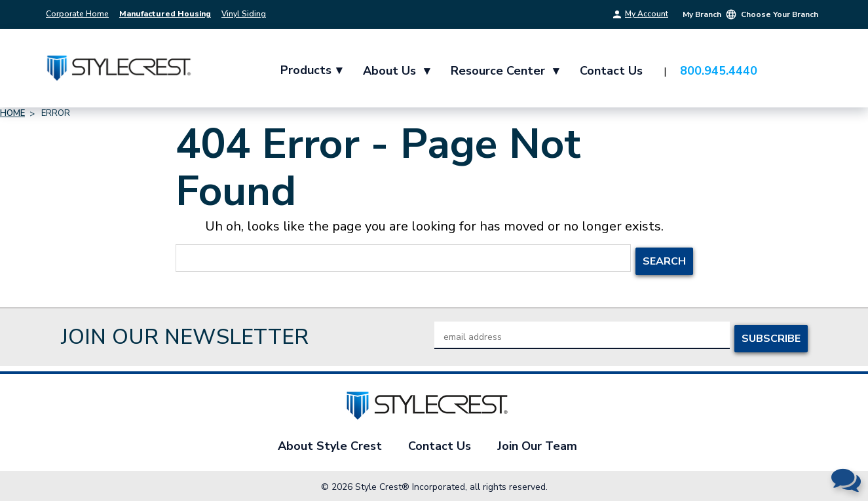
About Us (398, 71)
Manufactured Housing (165, 14)
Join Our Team (537, 443)
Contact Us (613, 71)
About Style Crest (330, 443)
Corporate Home (77, 14)
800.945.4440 (720, 71)
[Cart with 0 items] (806, 71)
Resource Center (506, 71)
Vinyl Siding (244, 14)
